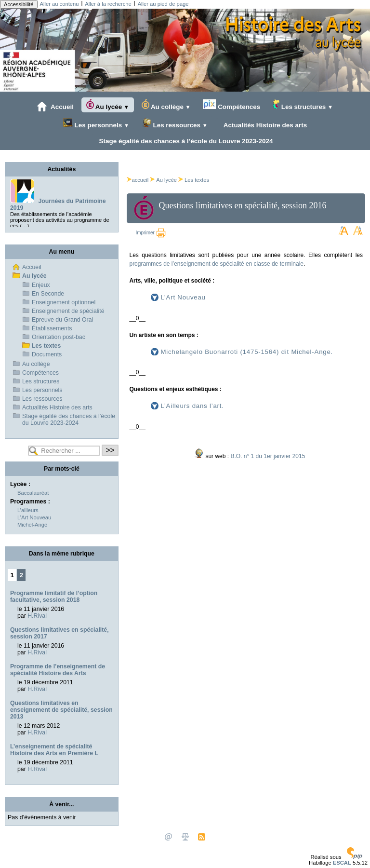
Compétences (231, 105)
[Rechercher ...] (64, 451)
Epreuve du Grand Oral (62, 320)
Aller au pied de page (163, 4)
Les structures (303, 105)
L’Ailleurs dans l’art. (192, 406)
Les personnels (96, 123)
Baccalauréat (33, 493)
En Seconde (48, 294)
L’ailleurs (28, 510)
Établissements (52, 328)
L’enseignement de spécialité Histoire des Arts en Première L (54, 750)
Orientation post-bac (59, 337)
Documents (47, 354)
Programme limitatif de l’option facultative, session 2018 (54, 597)
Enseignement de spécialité (68, 311)
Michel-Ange (32, 525)
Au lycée (108, 105)
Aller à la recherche (108, 4)
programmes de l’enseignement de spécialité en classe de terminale (216, 264)
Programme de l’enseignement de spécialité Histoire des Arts (58, 670)
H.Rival (37, 616)
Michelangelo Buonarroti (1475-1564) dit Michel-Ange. (247, 352)
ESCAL (342, 863)
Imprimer (150, 233)
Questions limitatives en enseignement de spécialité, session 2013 (61, 710)
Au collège (166, 105)
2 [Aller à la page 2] (21, 575)
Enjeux (41, 285)
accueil (138, 180)
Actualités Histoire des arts (264, 125)
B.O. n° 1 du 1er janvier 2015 (268, 456)
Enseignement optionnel (64, 302)
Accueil (55, 107)
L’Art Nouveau (183, 297)
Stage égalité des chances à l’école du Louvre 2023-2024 (184, 141)
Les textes (197, 180)
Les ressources (175, 123)
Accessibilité (19, 4)
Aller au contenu (59, 4)
